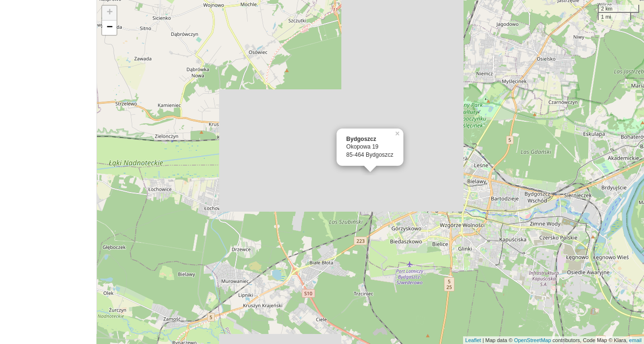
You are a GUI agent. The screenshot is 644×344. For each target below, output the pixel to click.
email (635, 340)
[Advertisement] (48, 172)
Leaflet (473, 340)
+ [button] (110, 13)
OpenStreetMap (533, 340)
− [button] (110, 28)
